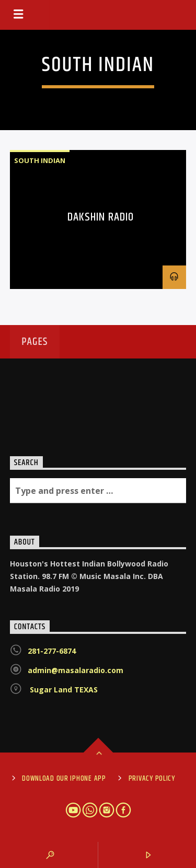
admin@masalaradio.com (76, 670)
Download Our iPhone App (64, 779)
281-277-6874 (52, 651)
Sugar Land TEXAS (63, 690)
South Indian (40, 160)
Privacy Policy (152, 779)
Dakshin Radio (101, 217)
